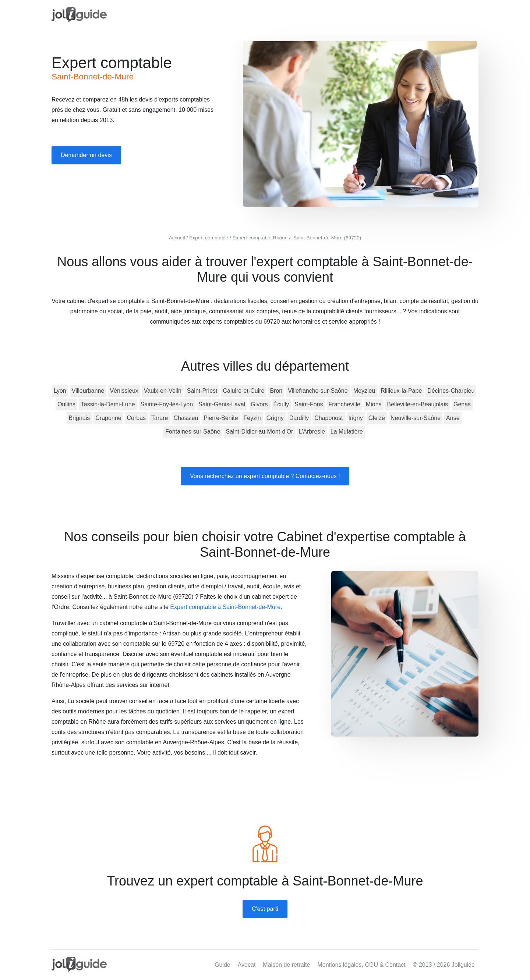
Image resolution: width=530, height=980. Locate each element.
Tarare (160, 418)
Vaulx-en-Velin (163, 391)
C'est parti (265, 909)
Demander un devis (86, 155)
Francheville (344, 404)
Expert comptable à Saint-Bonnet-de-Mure (225, 607)
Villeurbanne (88, 391)
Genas (462, 404)
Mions (374, 404)
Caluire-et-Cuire (243, 391)
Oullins (66, 404)
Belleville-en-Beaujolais (418, 404)
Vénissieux (124, 391)
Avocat (247, 965)
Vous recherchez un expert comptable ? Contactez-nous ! (265, 476)
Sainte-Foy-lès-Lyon (167, 404)
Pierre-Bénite (221, 418)
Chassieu (186, 418)
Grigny (275, 418)
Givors (259, 404)
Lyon (60, 391)
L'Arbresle (312, 432)
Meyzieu (364, 391)
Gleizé (377, 418)
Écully (281, 404)
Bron (276, 391)
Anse (453, 418)
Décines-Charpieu (451, 391)
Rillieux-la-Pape (401, 391)
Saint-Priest (202, 391)
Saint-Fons (309, 404)
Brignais (79, 418)
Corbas (137, 418)
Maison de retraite (286, 965)
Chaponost (328, 418)
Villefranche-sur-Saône (318, 391)
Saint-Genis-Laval (222, 404)
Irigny (356, 418)
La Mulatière (347, 432)
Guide (222, 965)
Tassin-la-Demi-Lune (108, 404)
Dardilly (299, 418)
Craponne (108, 418)
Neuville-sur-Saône (416, 418)
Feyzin (252, 418)
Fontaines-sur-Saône (193, 432)
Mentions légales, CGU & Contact (361, 965)
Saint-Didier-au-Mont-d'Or (260, 432)
